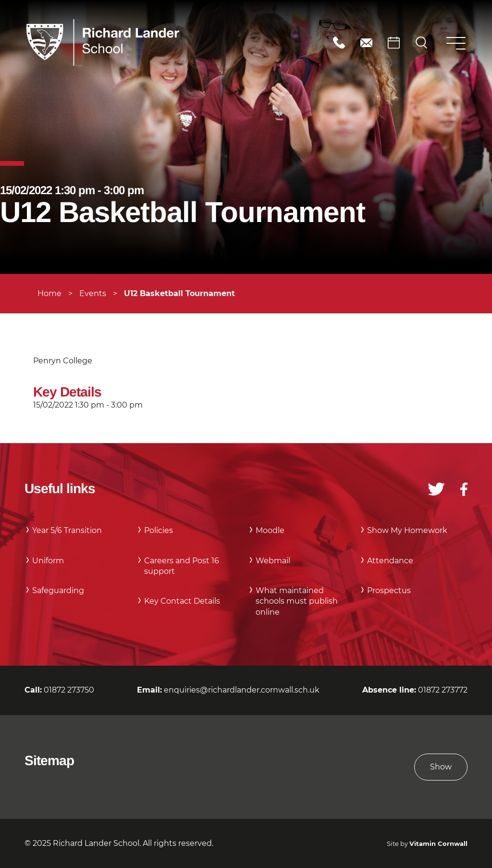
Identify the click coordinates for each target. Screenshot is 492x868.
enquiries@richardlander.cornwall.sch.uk (366, 43)
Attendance (390, 561)
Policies (159, 530)
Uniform (48, 561)
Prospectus (389, 590)
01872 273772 (443, 690)
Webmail (273, 561)
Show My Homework (407, 530)
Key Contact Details (182, 601)
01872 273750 (339, 43)
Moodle (270, 530)
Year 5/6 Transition (67, 530)
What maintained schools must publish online (297, 601)
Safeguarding (58, 590)
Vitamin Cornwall (438, 844)
